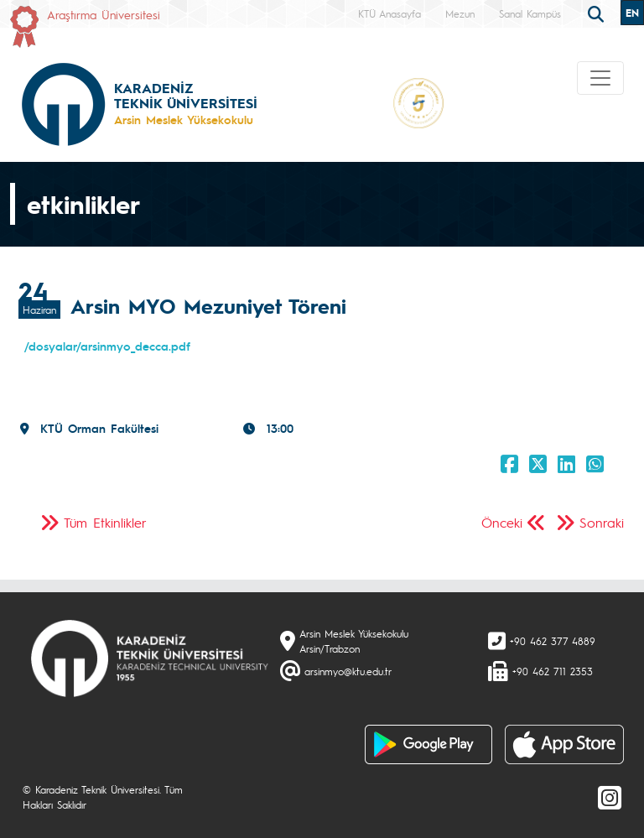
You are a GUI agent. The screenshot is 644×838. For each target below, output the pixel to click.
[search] (598, 13)
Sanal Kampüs (530, 13)
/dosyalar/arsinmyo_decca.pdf (107, 346)
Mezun (460, 13)
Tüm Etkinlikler (105, 522)
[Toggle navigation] (600, 78)
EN (632, 13)
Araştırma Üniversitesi (104, 14)
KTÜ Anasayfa (390, 13)
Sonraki (602, 522)
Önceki (502, 522)
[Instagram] (610, 797)
